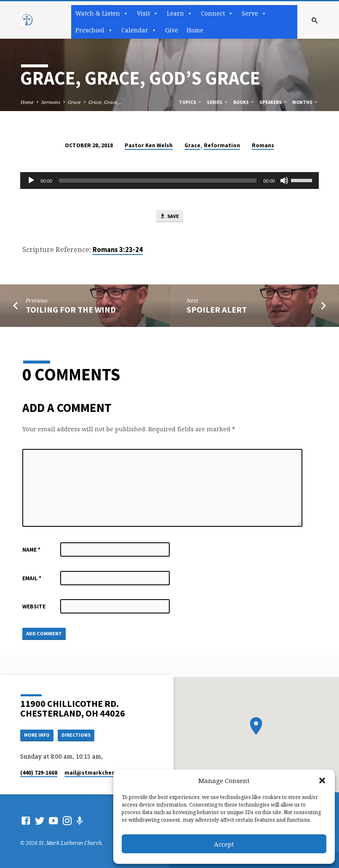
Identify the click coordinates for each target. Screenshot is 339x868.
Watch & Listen (102, 13)
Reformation (222, 145)
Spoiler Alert (217, 311)
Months (305, 102)
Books (244, 102)
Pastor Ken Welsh (149, 145)
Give (172, 30)
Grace (74, 102)
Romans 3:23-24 (118, 251)
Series (218, 102)
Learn (180, 13)
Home (195, 30)
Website (34, 607)
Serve (254, 13)
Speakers (274, 102)
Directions (80, 734)
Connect (217, 13)
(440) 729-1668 (39, 773)
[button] (322, 780)
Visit (148, 13)
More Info (38, 734)
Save (169, 216)
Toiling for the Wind (71, 311)
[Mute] (284, 181)
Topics (191, 102)
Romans (263, 145)
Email (32, 579)
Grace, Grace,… (105, 102)
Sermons (51, 102)
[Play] (31, 181)
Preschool (94, 30)
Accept (224, 844)
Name (31, 551)
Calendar (139, 30)
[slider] (158, 181)
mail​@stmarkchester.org (100, 773)
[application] (169, 181)
